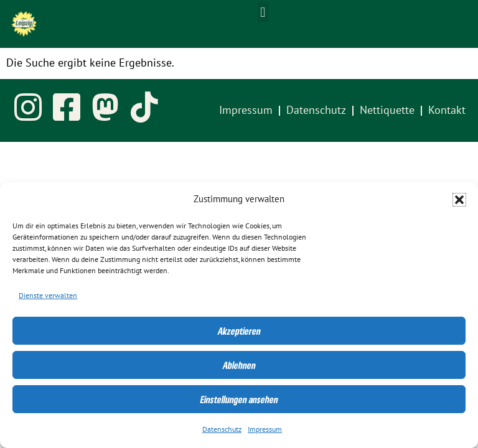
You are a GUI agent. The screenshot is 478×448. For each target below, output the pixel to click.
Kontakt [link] (447, 110)
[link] (24, 24)
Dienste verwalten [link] (48, 296)
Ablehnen (239, 365)
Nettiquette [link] (387, 110)
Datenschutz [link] (222, 429)
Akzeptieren (239, 331)
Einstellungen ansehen (239, 399)
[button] (459, 200)
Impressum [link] (265, 429)
